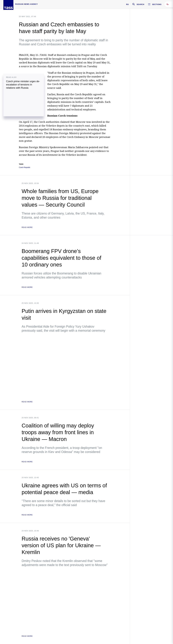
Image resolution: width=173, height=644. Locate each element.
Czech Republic (25, 168)
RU (128, 4)
